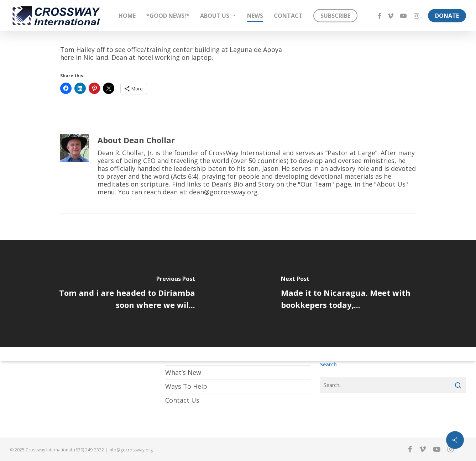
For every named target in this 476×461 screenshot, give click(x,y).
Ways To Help (186, 386)
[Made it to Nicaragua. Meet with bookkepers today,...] (357, 294)
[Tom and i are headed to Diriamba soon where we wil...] (119, 294)
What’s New (183, 372)
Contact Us (182, 400)
